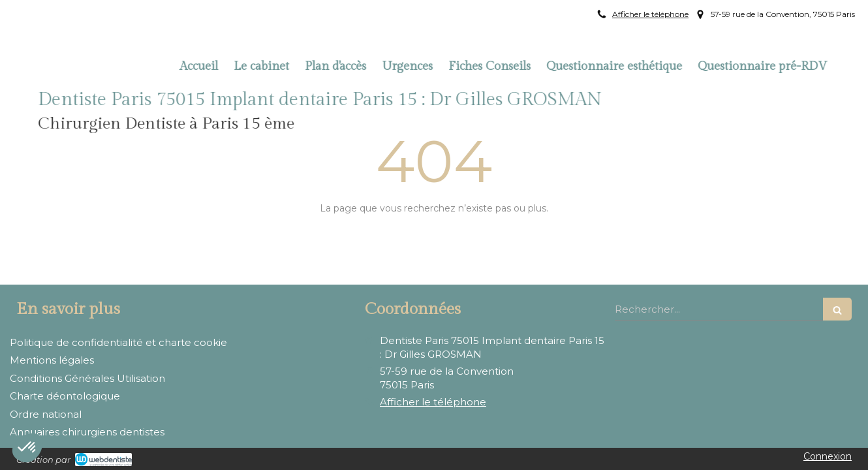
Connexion (828, 456)
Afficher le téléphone (650, 14)
